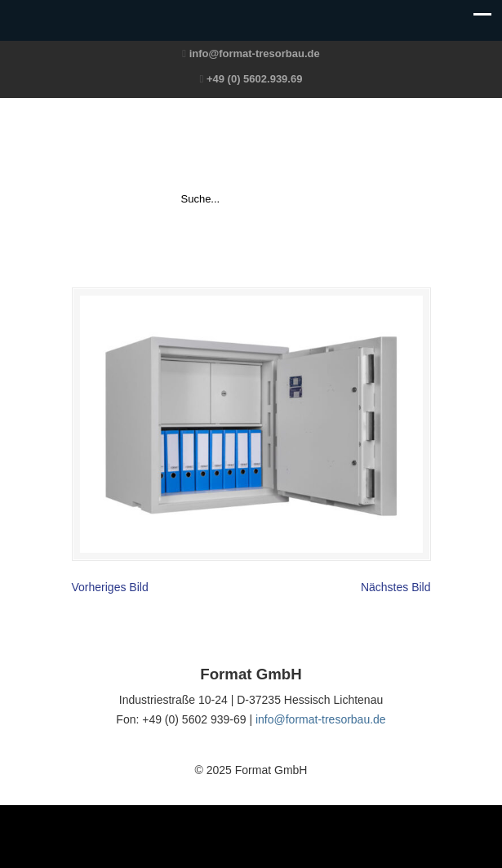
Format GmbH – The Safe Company (251, 144)
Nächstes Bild (396, 587)
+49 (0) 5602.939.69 (254, 79)
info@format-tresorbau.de (255, 53)
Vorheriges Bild (110, 587)
